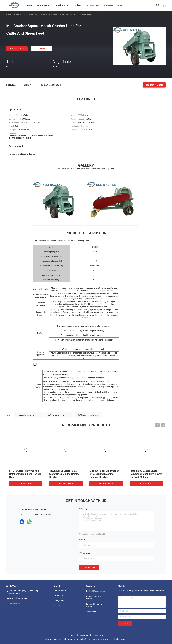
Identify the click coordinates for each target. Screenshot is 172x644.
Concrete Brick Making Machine (94, 605)
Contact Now (89, 568)
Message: (84, 509)
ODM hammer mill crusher (88, 415)
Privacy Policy (98, 635)
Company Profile (60, 591)
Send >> (125, 624)
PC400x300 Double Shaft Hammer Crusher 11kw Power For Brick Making (146, 474)
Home (9, 14)
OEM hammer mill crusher (58, 415)
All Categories (91, 611)
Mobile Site (84, 635)
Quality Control (59, 601)
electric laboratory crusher (28, 415)
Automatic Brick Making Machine (94, 598)
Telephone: (85, 553)
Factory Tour (59, 596)
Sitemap (72, 635)
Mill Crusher (28, 14)
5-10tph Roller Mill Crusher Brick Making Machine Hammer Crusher (104, 474)
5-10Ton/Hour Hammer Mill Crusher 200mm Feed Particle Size (25, 474)
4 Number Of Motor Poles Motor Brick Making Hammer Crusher (65, 474)
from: (83, 540)
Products (18, 14)
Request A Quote (154, 85)
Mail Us (41, 49)
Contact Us (58, 606)
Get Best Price (17, 49)
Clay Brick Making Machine (96, 591)
